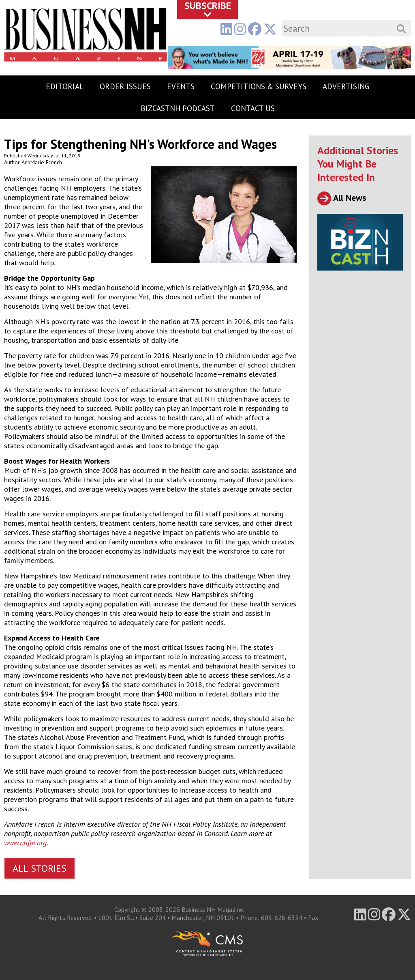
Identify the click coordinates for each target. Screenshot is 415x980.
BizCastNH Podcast (178, 108)
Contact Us (253, 108)
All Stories (40, 868)
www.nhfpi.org (25, 843)
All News (342, 198)
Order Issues (125, 86)
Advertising (346, 86)
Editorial (65, 86)
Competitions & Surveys (259, 86)
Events (181, 86)
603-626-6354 (282, 918)
